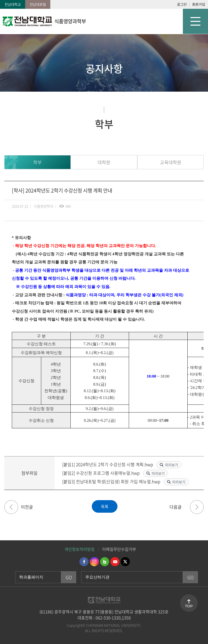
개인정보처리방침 (79, 549)
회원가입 (199, 4)
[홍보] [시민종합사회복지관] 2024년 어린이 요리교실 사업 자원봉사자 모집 (197, 507)
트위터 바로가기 (125, 562)
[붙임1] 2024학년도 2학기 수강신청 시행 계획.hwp (108, 464)
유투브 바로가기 (115, 562)
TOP (189, 606)
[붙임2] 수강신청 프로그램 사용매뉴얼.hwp (101, 473)
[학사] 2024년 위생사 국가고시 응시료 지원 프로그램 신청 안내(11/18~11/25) (11, 507)
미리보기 (172, 465)
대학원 (104, 162)
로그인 (182, 4)
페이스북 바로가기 (84, 562)
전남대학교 (13, 4)
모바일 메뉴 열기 (195, 21)
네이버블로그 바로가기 (105, 562)
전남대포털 (38, 4)
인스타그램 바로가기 (94, 562)
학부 (37, 162)
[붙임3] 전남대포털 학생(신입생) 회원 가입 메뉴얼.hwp (112, 481)
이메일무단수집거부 (119, 549)
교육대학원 (171, 162)
